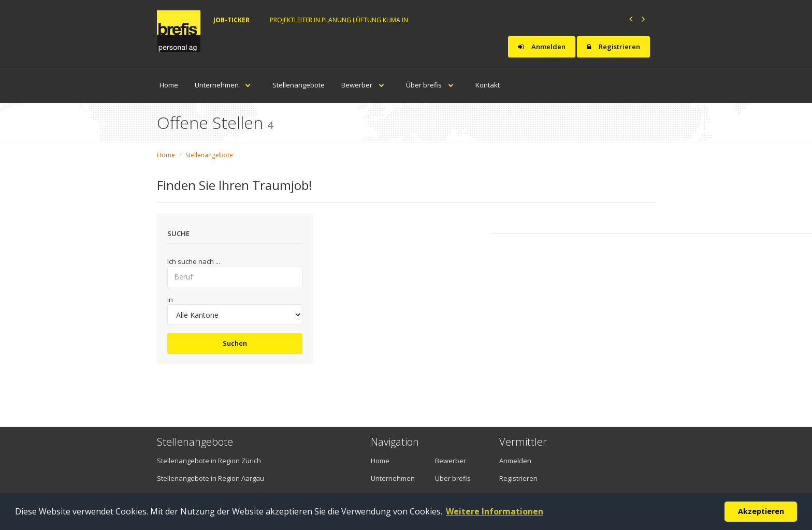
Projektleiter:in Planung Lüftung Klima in (339, 20)
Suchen (235, 343)
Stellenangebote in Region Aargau (211, 478)
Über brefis (432, 85)
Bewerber (365, 85)
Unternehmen (225, 85)
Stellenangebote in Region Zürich (209, 461)
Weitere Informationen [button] (495, 511)
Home (169, 85)
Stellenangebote (299, 85)
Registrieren (613, 47)
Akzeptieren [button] (761, 511)
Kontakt (488, 85)
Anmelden (542, 47)
